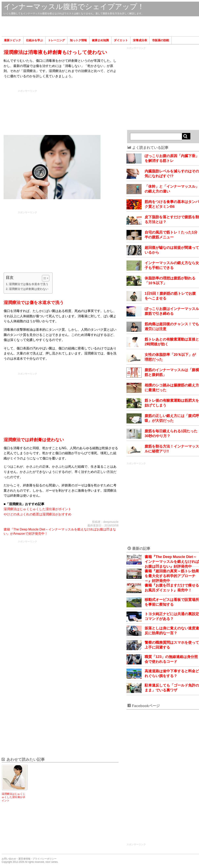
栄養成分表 (140, 40)
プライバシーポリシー (45, 859)
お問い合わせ (9, 859)
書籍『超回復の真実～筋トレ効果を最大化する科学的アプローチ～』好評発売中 (172, 576)
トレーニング (56, 40)
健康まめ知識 (100, 40)
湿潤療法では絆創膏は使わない (29, 289)
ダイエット (121, 40)
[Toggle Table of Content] (44, 278)
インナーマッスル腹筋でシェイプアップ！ (74, 7)
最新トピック (12, 40)
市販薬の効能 (161, 40)
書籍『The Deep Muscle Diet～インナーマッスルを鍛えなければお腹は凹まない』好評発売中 (172, 562)
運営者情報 (24, 859)
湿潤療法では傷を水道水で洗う (29, 284)
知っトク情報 (78, 40)
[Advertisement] (100, 26)
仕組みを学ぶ (34, 40)
